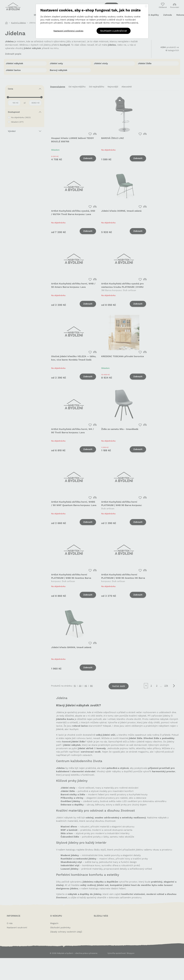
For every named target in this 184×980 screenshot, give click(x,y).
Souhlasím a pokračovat (114, 31)
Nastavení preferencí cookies (68, 31)
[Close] (146, 6)
